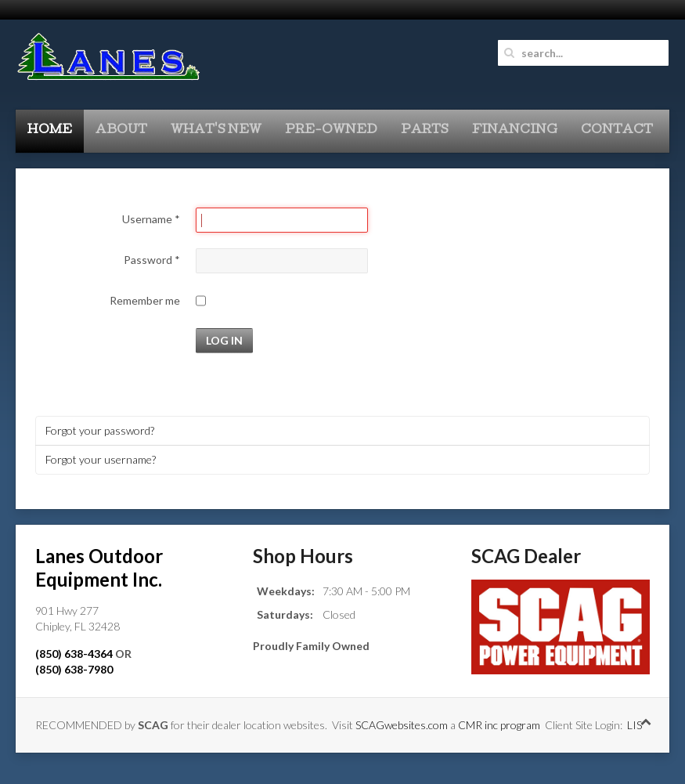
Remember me (145, 300)
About (121, 131)
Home (50, 131)
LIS (635, 725)
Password (152, 260)
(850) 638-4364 (74, 654)
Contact (617, 131)
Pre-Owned (331, 131)
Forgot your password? (100, 430)
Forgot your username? (101, 459)
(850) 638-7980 (74, 669)
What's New (216, 131)
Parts (425, 131)
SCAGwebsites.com (402, 725)
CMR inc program (499, 725)
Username (151, 219)
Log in (224, 340)
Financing (515, 131)
